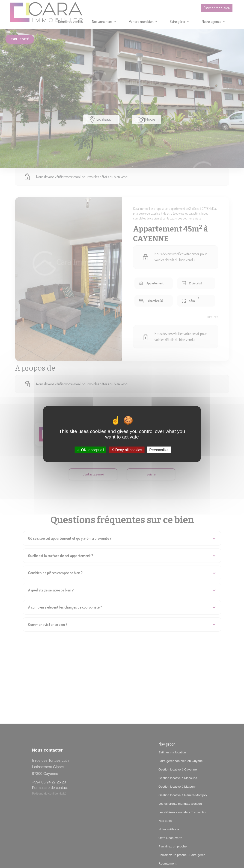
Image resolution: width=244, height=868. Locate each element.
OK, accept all (91, 450)
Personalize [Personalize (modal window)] (159, 450)
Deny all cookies (127, 450)
